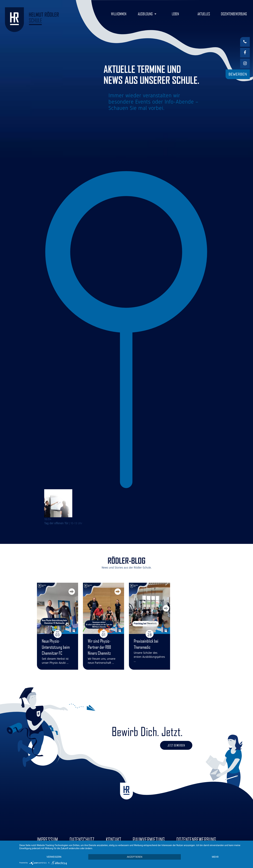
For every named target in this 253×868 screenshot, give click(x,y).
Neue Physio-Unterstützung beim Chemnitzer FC (56, 647)
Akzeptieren (135, 857)
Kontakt (114, 840)
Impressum (47, 840)
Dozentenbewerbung (196, 840)
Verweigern (54, 857)
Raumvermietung (149, 840)
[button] (147, 14)
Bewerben (238, 74)
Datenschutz (82, 840)
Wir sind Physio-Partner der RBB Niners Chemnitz (99, 647)
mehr (215, 857)
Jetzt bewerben (176, 745)
